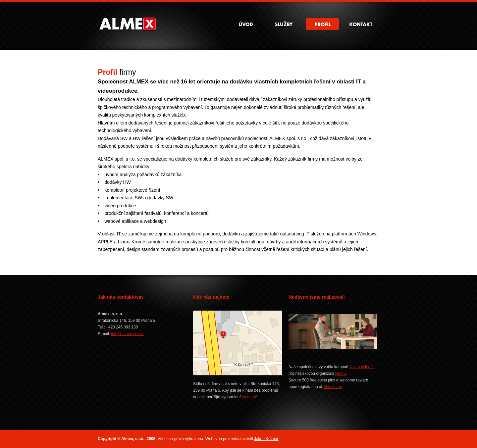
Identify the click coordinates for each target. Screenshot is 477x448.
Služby (284, 24)
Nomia (341, 373)
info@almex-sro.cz (127, 334)
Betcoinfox (333, 387)
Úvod (246, 24)
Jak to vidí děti (362, 367)
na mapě (249, 397)
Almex (127, 24)
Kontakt (361, 24)
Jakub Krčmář (266, 439)
